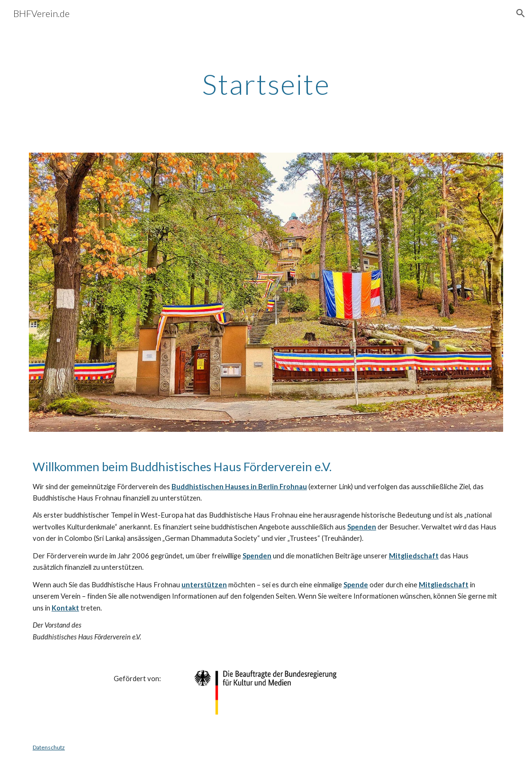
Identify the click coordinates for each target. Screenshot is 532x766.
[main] (266, 84)
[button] (521, 13)
